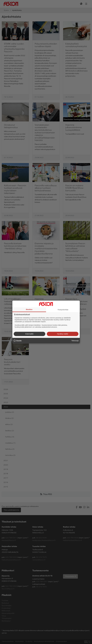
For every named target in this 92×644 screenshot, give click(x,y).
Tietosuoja (75, 341)
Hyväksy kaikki (63, 334)
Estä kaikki (29, 334)
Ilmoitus (29, 309)
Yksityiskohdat (63, 310)
